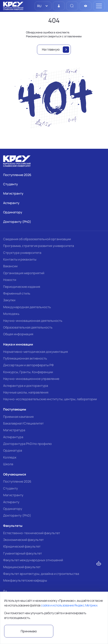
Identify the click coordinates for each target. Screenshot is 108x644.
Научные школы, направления (26, 392)
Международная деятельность (27, 307)
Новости (10, 280)
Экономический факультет (23, 540)
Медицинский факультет (22, 567)
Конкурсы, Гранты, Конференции (28, 372)
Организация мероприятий (24, 273)
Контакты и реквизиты (20, 259)
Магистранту (13, 495)
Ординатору (13, 509)
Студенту (11, 488)
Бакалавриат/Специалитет (23, 423)
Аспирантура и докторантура (26, 386)
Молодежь (11, 314)
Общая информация (18, 334)
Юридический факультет (22, 546)
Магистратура (14, 430)
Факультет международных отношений (33, 560)
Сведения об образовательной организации (37, 239)
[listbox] (43, 6)
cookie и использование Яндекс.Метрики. (69, 605)
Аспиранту (11, 502)
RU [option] (39, 6)
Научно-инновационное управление (31, 379)
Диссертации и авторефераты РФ (28, 365)
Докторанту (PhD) (17, 515)
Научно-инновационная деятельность (33, 321)
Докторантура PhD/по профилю (27, 444)
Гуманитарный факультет (23, 553)
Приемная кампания (18, 417)
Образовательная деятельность (28, 327)
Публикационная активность (25, 358)
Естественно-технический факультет (32, 533)
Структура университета (22, 253)
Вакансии (10, 266)
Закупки (9, 300)
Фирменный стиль (17, 293)
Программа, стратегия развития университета (39, 246)
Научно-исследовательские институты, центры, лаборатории (50, 399)
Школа (8, 464)
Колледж (10, 457)
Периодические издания (22, 287)
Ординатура (13, 450)
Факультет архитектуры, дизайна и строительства (41, 574)
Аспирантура (13, 437)
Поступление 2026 (17, 481)
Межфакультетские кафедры (25, 580)
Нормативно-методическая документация (36, 352)
